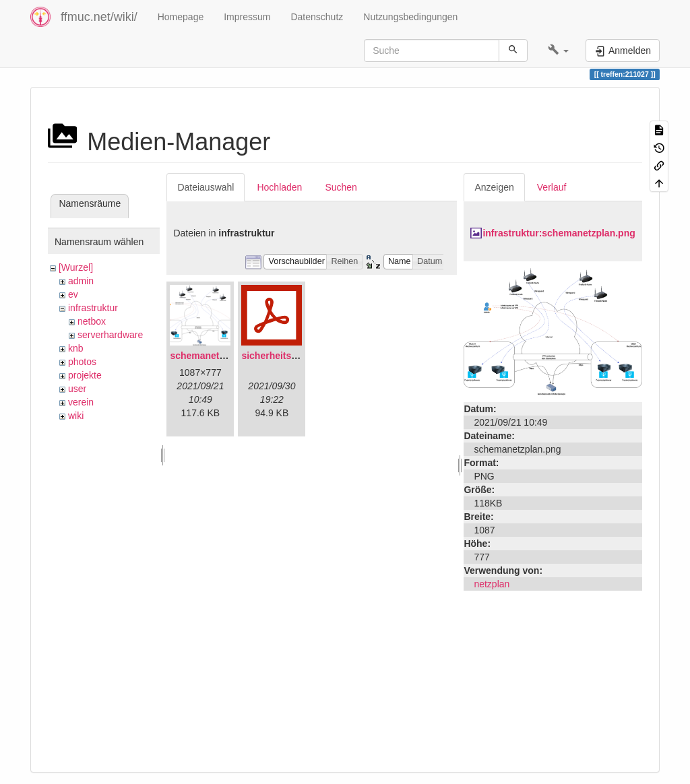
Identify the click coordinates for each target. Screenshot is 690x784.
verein (81, 402)
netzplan (492, 584)
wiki (76, 416)
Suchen (341, 187)
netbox (92, 321)
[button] (558, 51)
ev (73, 294)
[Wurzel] (76, 267)
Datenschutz (317, 17)
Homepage (181, 17)
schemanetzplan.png (216, 356)
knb (76, 348)
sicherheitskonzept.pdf (292, 356)
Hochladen (279, 187)
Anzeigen (494, 187)
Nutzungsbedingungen (410, 17)
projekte (85, 375)
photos (82, 362)
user (77, 389)
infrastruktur (93, 308)
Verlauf (552, 187)
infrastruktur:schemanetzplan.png (559, 233)
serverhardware (110, 335)
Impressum (247, 17)
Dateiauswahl (206, 187)
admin (81, 281)
